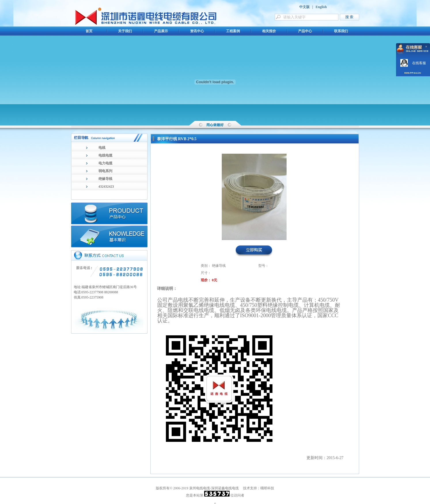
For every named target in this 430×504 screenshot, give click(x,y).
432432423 (106, 187)
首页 (89, 31)
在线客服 (419, 63)
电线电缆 (105, 155)
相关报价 (269, 31)
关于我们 (125, 31)
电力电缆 (105, 163)
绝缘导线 (105, 179)
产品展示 (161, 31)
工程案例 (233, 31)
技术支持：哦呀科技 (259, 488)
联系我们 (341, 31)
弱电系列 (105, 171)
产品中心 (305, 31)
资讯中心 (197, 31)
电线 (102, 148)
